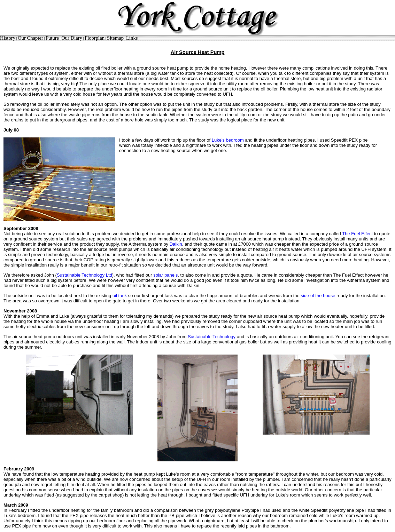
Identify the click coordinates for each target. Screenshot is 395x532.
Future (52, 38)
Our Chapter (30, 38)
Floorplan (95, 38)
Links (132, 38)
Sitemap (115, 38)
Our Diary (72, 38)
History (8, 38)
